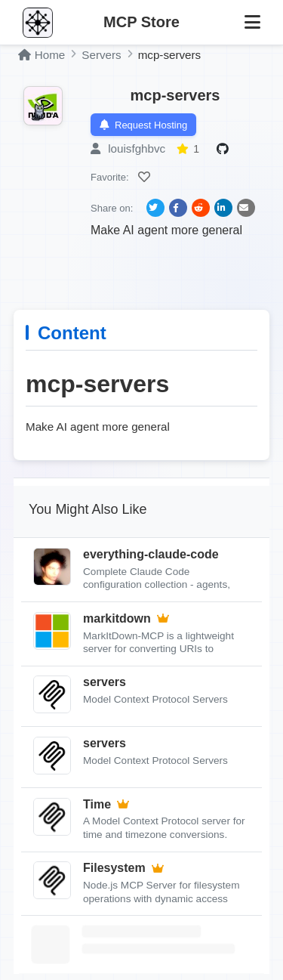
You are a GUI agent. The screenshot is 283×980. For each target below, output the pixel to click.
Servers (101, 55)
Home (42, 55)
